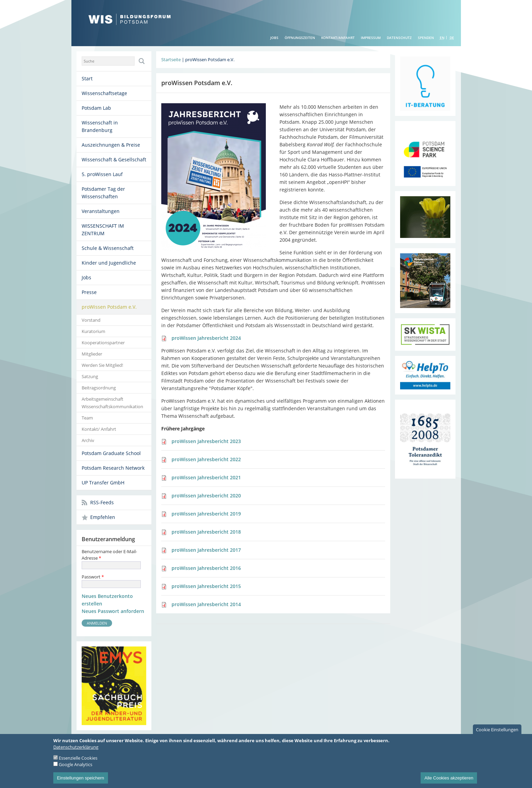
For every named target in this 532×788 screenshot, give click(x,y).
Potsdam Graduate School (111, 453)
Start (87, 78)
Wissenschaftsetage (104, 93)
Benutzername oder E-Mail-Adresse (109, 555)
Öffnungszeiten (300, 38)
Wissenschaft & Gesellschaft (114, 159)
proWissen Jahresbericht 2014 (206, 604)
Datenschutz (399, 38)
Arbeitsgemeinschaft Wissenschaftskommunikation (112, 403)
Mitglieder (92, 354)
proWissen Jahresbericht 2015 (206, 586)
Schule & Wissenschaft (108, 248)
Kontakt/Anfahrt (338, 38)
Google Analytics (76, 770)
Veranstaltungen (101, 211)
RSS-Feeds (102, 502)
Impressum (371, 38)
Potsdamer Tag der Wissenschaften (103, 193)
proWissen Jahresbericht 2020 (206, 496)
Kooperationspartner (103, 343)
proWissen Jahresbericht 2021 (206, 477)
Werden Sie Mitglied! (102, 365)
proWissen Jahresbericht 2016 (206, 568)
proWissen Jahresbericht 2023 (206, 441)
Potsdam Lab (96, 108)
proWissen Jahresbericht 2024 (206, 338)
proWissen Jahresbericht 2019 (206, 514)
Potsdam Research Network (113, 468)
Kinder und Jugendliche (109, 263)
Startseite (171, 59)
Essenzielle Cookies (78, 763)
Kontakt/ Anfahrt (99, 429)
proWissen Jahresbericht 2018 (206, 532)
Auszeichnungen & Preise (111, 145)
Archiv (88, 440)
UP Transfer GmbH (103, 483)
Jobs (274, 38)
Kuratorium (93, 331)
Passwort (93, 577)
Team (87, 418)
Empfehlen (103, 517)
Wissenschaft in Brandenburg (100, 126)
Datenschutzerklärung (76, 752)
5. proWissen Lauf (102, 174)
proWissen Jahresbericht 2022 (206, 459)
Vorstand (91, 320)
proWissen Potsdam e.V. (109, 307)
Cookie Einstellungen (497, 735)
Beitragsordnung (99, 388)
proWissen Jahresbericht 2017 (206, 550)
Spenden (426, 38)
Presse (89, 292)
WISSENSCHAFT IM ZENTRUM (103, 230)
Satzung (90, 376)
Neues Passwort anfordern (113, 611)
